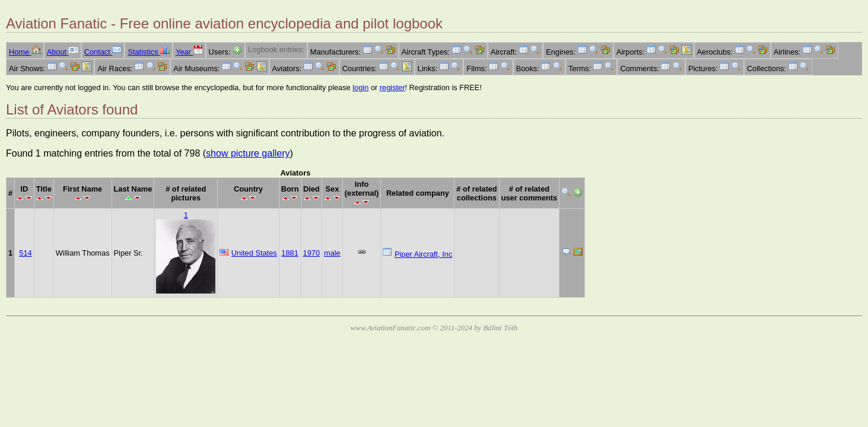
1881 (290, 253)
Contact (103, 52)
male (332, 253)
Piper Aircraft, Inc (423, 254)
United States (254, 253)
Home (25, 52)
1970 (311, 253)
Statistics (149, 52)
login (360, 87)
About (63, 52)
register (392, 87)
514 (25, 253)
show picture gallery (248, 153)
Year (189, 52)
